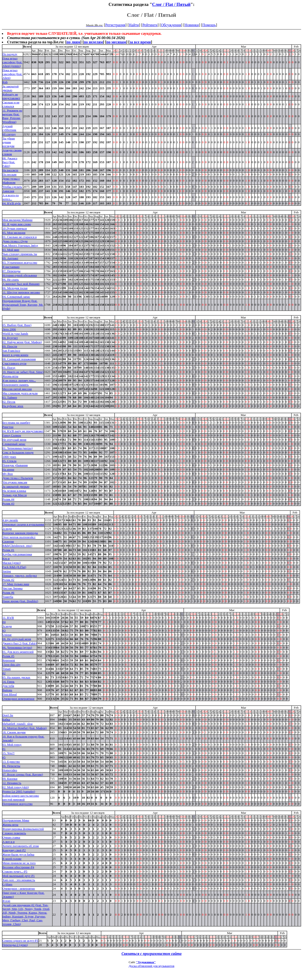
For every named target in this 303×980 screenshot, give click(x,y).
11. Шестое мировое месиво (21, 292)
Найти (134, 25)
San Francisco (11, 351)
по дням (73, 42)
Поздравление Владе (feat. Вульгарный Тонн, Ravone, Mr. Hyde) (23, 305)
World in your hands (15, 333)
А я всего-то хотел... (11, 197)
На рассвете (10, 170)
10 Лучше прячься (15, 228)
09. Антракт (10, 258)
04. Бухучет (10, 338)
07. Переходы (11, 271)
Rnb (5, 82)
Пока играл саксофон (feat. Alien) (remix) (12, 62)
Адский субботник (9, 128)
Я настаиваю (11, 267)
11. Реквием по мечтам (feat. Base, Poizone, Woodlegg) (12, 116)
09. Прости (10, 346)
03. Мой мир (11, 250)
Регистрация (115, 25)
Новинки (192, 25)
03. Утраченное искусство (20, 262)
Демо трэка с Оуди (15, 241)
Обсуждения (171, 25)
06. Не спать (11, 280)
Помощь (209, 25)
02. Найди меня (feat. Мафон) (22, 342)
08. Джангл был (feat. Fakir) (10, 162)
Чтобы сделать (12, 187)
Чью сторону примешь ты (20, 254)
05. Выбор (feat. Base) (17, 325)
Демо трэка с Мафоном (11, 181)
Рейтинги (150, 25)
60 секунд (9, 134)
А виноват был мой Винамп (21, 284)
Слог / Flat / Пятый (171, 4)
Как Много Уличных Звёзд (20, 245)
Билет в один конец (15, 355)
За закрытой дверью (11, 88)
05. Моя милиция (14, 233)
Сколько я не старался (11, 104)
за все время (140, 42)
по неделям (93, 42)
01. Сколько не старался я (20, 237)
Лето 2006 (9, 329)
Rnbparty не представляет (11, 96)
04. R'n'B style (12, 203)
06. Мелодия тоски (15, 288)
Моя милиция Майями (17, 220)
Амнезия (8, 191)
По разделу (10, 54)
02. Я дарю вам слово (17, 224)
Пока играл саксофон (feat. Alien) (12, 74)
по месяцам (116, 42)
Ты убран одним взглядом (9, 142)
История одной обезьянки (20, 275)
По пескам (9, 174)
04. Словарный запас (16, 297)
